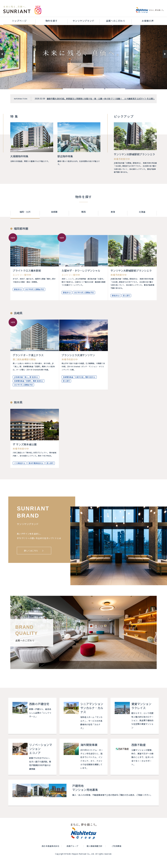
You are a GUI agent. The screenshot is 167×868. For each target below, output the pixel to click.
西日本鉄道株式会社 (51, 855)
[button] (52, 97)
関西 (83, 220)
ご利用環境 (117, 855)
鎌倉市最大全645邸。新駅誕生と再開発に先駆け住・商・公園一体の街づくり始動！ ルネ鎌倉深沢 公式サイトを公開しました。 (105, 106)
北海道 (142, 220)
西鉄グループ (72, 855)
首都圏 (54, 220)
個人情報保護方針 (94, 855)
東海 (113, 220)
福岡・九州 (25, 220)
